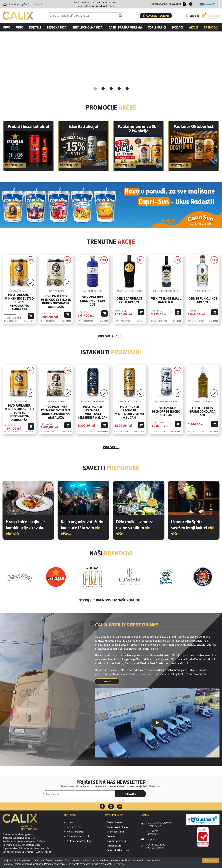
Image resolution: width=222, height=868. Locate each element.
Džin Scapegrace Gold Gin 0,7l (129, 300)
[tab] (95, 89)
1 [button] (95, 88)
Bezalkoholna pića (87, 27)
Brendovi (211, 27)
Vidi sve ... (111, 447)
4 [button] (119, 88)
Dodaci (178, 27)
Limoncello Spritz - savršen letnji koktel (193, 527)
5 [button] (127, 88)
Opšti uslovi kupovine (118, 850)
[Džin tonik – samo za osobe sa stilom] (139, 498)
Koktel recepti (156, 16)
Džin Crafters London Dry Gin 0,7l (93, 301)
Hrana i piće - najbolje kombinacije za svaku (25, 527)
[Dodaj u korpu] (31, 316)
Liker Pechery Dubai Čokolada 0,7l (203, 411)
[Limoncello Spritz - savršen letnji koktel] (194, 498)
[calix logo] (20, 823)
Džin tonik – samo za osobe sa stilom (135, 527)
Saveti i (111, 467)
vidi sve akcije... (111, 336)
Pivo (7, 27)
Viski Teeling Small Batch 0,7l (166, 300)
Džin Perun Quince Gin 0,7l (203, 300)
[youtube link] (120, 807)
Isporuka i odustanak (118, 827)
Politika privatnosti (116, 841)
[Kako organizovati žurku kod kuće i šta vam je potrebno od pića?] (83, 498)
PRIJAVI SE (130, 794)
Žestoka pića (57, 27)
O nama (111, 836)
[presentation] (164, 794)
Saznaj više (119, 864)
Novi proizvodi (74, 827)
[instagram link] (111, 806)
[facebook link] (102, 806)
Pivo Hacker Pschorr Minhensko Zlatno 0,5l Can (129, 412)
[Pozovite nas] (31, 4)
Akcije (193, 27)
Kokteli (35, 27)
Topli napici (157, 27)
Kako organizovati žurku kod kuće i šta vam (83, 527)
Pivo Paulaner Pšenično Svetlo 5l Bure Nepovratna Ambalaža (56, 301)
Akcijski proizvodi (75, 832)
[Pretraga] (121, 16)
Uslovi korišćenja (115, 832)
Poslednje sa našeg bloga (79, 841)
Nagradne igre (114, 846)
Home (70, 822)
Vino (20, 27)
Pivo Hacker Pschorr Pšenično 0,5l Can (166, 411)
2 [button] (103, 88)
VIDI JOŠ (107, 682)
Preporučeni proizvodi (78, 836)
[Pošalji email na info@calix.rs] (11, 4)
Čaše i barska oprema (125, 27)
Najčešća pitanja (115, 822)
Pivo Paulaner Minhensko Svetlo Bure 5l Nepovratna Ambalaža (19, 302)
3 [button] (111, 88)
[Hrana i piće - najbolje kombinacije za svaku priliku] (28, 498)
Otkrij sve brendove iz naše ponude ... (111, 600)
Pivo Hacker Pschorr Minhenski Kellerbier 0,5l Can (93, 412)
